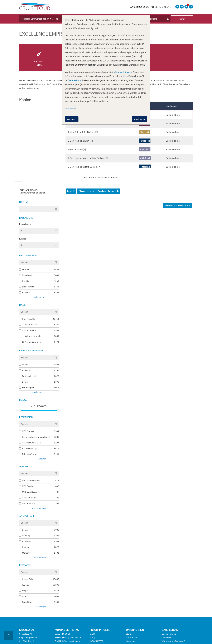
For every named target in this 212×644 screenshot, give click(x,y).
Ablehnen (72, 119)
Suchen (182, 19)
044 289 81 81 (141, 7)
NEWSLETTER (97, 641)
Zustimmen (139, 119)
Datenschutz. (75, 80)
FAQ (92, 637)
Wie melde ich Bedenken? (173, 641)
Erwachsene (25, 224)
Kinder (23, 239)
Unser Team (131, 637)
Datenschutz (167, 637)
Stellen (129, 634)
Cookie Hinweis (169, 634)
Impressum (131, 641)
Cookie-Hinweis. (123, 72)
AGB (93, 634)
